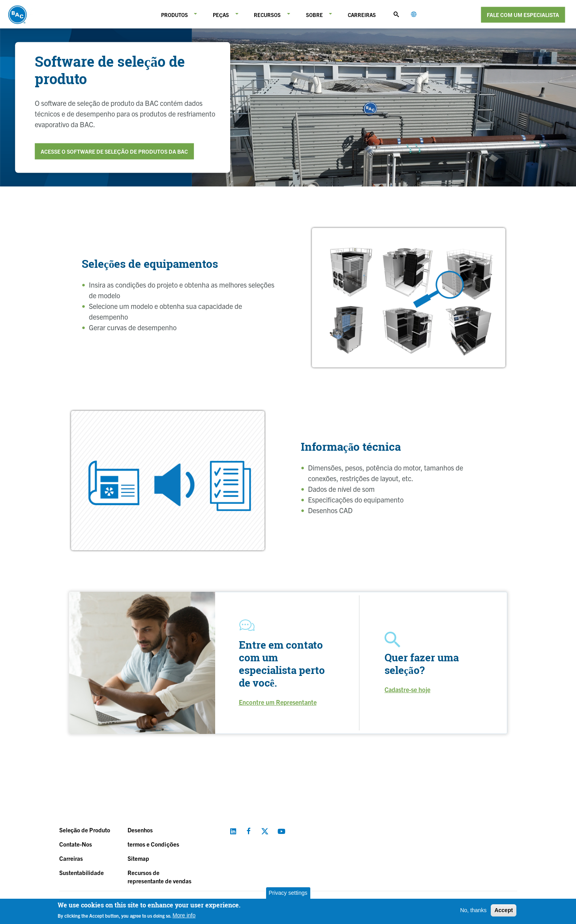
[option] (409, 298)
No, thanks (473, 910)
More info (184, 915)
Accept (504, 910)
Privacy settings (288, 893)
